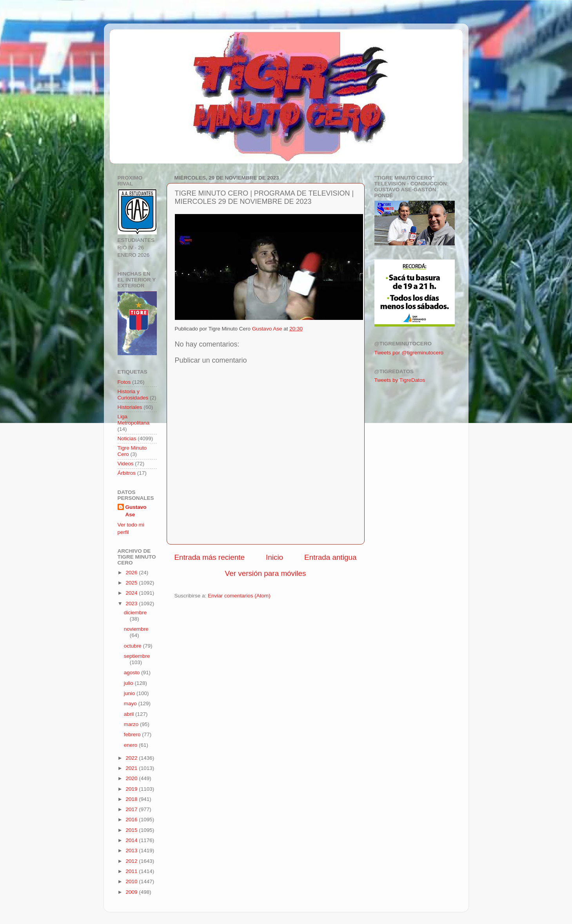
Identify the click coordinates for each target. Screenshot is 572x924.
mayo (131, 703)
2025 (132, 583)
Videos (126, 464)
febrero (133, 734)
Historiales (130, 407)
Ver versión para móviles (266, 573)
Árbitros (127, 473)
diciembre (135, 613)
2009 (132, 892)
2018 (132, 799)
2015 (132, 830)
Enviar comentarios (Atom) (239, 596)
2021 (132, 768)
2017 (132, 809)
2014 (132, 840)
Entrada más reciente (210, 557)
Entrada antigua (330, 557)
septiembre (137, 656)
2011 (132, 871)
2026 (132, 573)
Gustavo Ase (136, 511)
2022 (132, 758)
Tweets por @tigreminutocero (409, 353)
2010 (132, 881)
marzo (132, 724)
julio (129, 683)
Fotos (124, 382)
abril (130, 714)
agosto (133, 673)
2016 (132, 820)
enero (131, 745)
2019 (132, 789)
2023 (132, 604)
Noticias (127, 438)
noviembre (136, 629)
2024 (132, 593)
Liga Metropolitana (134, 420)
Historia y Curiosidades (133, 395)
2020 (132, 778)
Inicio (274, 557)
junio (130, 693)
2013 (132, 850)
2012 (132, 861)
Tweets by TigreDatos (400, 380)
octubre (133, 646)
